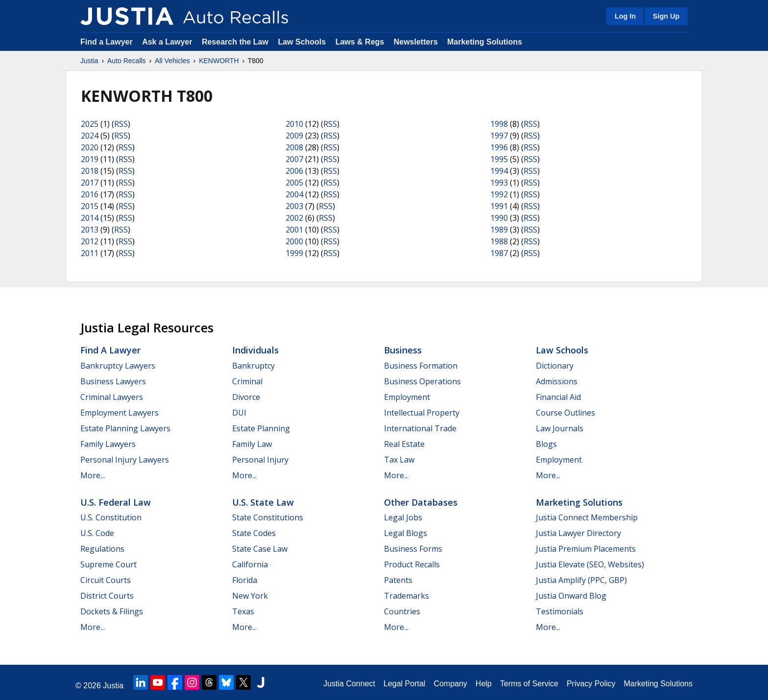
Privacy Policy (591, 684)
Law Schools (302, 42)
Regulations (102, 549)
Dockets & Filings (112, 611)
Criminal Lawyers (112, 397)
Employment (407, 397)
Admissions (557, 381)
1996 (499, 147)
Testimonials (560, 611)
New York (250, 596)
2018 (90, 171)
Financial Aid (558, 397)
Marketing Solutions (485, 42)
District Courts (107, 596)
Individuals (255, 350)
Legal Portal (404, 684)
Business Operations (422, 381)
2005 (294, 183)
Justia (89, 61)
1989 (499, 230)
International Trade (420, 428)
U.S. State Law (263, 502)
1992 (499, 194)
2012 (90, 241)
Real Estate (404, 444)
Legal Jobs (403, 517)
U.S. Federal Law (116, 502)
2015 (90, 206)
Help (484, 684)
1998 (499, 124)
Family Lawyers (108, 444)
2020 (90, 147)
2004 (294, 194)
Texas (243, 611)
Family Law (252, 444)
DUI (239, 413)
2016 (90, 194)
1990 (499, 218)
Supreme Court (108, 564)
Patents (398, 580)
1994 (499, 171)
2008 (294, 147)
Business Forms (413, 549)
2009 (294, 136)
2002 (294, 218)
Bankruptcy (253, 366)
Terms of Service (529, 684)
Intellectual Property (422, 413)
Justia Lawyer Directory (578, 533)
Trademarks (407, 596)
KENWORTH (219, 61)
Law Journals (560, 428)
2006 (294, 171)
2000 (294, 241)
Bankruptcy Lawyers (118, 366)
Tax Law (399, 460)
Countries (402, 611)
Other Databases (421, 502)
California (250, 564)
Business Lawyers (113, 381)
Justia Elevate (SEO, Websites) (590, 564)
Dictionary (555, 366)
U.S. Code (97, 533)
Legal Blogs (406, 533)
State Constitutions (268, 517)
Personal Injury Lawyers (125, 460)
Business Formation (421, 366)
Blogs (546, 444)
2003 (294, 206)
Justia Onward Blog (571, 596)
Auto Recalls (127, 61)
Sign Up (666, 16)
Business (403, 350)
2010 (294, 124)
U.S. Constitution (111, 517)
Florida (245, 580)
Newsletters (416, 42)
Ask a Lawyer (168, 42)
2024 (90, 136)
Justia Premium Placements (586, 549)
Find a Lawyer (107, 42)
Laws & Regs (360, 42)
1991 (499, 206)
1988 (499, 241)
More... (93, 475)
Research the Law (235, 42)
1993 (499, 183)
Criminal (247, 381)
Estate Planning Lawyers (125, 428)
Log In (625, 16)
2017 (90, 183)
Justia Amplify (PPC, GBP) (581, 580)
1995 (499, 159)
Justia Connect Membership (587, 517)
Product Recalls (412, 564)
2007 (294, 159)
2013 (90, 230)
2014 (90, 218)
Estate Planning (261, 428)
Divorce (246, 397)
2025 (90, 124)
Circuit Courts (106, 580)
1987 (499, 253)
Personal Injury (260, 460)
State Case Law (260, 549)
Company (450, 684)
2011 (90, 253)
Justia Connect (349, 684)
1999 (294, 253)
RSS (121, 124)
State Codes (254, 533)
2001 (294, 230)
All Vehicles (172, 61)
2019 (90, 159)
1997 (499, 136)
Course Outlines (565, 413)
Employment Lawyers (120, 413)
